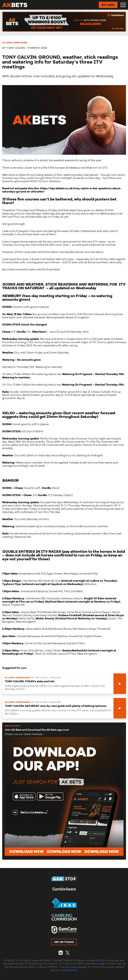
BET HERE (108, 5)
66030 (100, 960)
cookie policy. (69, 970)
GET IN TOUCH (64, 942)
